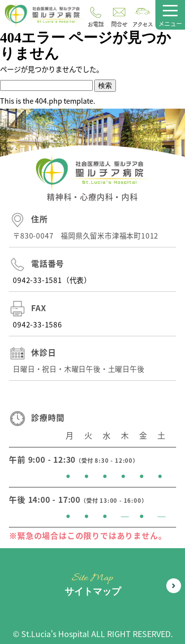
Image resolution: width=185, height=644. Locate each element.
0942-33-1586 (37, 324)
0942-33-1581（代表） (52, 280)
